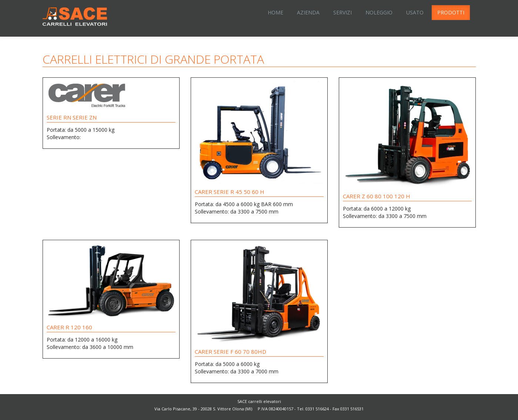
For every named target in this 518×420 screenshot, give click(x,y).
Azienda (308, 12)
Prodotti (451, 12)
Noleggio (379, 12)
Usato (415, 12)
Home (275, 12)
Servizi (342, 12)
